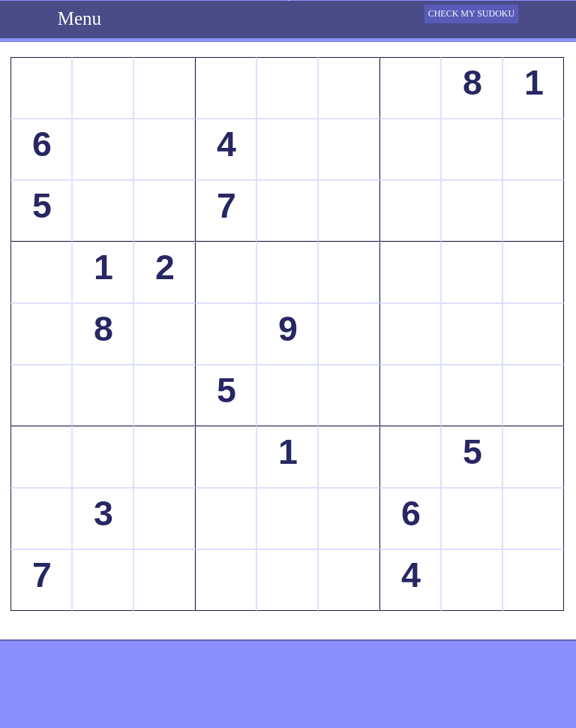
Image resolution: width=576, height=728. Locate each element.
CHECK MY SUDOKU (472, 14)
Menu (79, 18)
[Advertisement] (288, 690)
